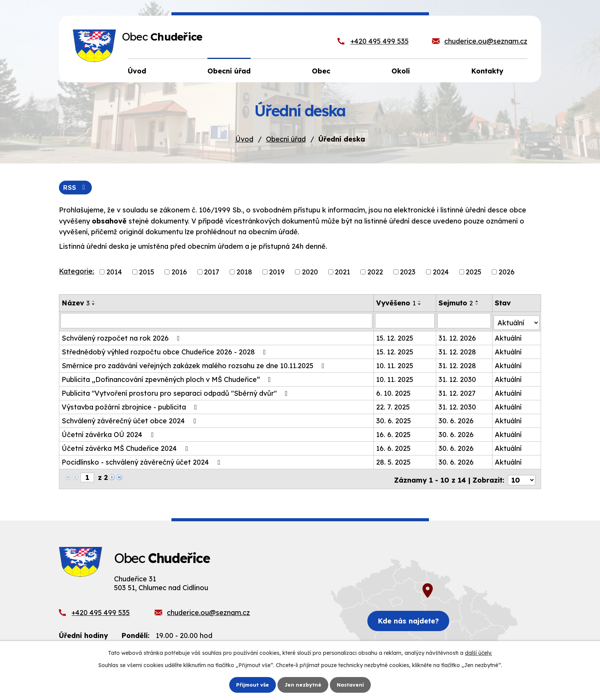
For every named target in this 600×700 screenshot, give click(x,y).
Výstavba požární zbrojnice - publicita (131, 405)
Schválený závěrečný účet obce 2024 (130, 419)
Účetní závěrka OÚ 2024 (109, 433)
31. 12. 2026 (458, 337)
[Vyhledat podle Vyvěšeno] (405, 321)
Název (76, 303)
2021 (342, 272)
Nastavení (352, 684)
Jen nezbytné (303, 684)
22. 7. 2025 (393, 405)
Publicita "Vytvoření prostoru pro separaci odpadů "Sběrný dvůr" (176, 392)
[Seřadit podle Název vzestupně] (94, 302)
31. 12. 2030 (458, 378)
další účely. (479, 653)
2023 (408, 272)
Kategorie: (77, 272)
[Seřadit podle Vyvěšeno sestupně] (420, 305)
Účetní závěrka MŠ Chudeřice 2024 (126, 447)
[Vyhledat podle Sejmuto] (465, 321)
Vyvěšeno (396, 303)
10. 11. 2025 (395, 364)
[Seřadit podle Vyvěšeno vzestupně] (420, 302)
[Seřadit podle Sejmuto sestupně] (478, 305)
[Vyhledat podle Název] (217, 321)
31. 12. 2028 (458, 350)
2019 (277, 272)
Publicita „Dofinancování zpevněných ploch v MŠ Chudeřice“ (168, 378)
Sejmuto (456, 303)
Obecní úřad (286, 139)
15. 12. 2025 (395, 337)
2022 (375, 272)
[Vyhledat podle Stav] (517, 321)
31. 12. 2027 (457, 392)
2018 (244, 272)
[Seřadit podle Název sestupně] (94, 305)
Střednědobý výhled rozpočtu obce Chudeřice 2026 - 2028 (165, 350)
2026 (507, 272)
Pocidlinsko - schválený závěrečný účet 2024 (142, 461)
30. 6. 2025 (394, 419)
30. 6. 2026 (457, 419)
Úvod (244, 139)
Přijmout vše (251, 684)
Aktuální (509, 337)
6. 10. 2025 (394, 392)
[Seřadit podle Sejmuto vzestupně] (478, 302)
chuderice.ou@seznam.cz (486, 41)
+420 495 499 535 (380, 41)
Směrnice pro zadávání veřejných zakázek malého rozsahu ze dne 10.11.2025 (195, 364)
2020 (310, 272)
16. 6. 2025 (394, 433)
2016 (179, 272)
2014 (114, 272)
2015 (147, 272)
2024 (441, 272)
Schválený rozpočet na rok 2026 (122, 337)
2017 (212, 272)
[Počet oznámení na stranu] (522, 476)
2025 (474, 272)
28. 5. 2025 (394, 461)
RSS (76, 188)
